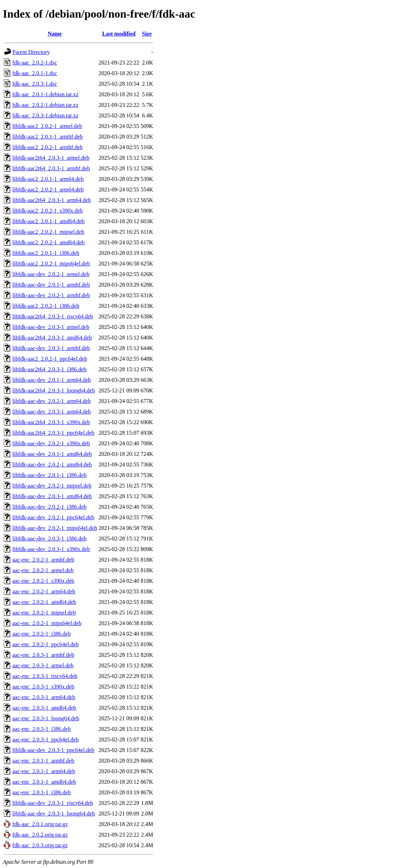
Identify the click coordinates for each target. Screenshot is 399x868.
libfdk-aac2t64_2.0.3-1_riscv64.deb (53, 316)
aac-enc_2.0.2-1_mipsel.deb (44, 613)
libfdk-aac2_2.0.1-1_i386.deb (46, 253)
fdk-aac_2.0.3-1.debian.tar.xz (45, 115)
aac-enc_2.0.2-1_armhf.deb (43, 560)
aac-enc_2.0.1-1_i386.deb (42, 792)
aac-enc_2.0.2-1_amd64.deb (44, 602)
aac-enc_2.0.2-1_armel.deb (43, 570)
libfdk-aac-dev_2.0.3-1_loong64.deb (54, 814)
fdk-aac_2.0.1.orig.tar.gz (40, 824)
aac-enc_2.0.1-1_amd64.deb (44, 782)
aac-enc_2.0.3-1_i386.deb (42, 729)
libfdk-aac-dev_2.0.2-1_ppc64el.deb (53, 517)
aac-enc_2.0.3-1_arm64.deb (44, 697)
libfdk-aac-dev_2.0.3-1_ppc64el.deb (53, 750)
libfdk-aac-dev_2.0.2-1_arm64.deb (52, 401)
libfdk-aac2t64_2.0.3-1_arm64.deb (52, 200)
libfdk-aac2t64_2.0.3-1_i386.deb (49, 369)
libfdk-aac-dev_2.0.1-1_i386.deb (49, 475)
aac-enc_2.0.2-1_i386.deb (42, 634)
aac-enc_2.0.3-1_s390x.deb (43, 687)
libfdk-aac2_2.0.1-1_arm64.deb (48, 179)
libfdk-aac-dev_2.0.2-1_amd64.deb (52, 464)
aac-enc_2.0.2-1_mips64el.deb (47, 623)
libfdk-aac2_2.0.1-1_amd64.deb (49, 221)
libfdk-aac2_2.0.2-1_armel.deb (47, 126)
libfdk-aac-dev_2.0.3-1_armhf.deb (51, 348)
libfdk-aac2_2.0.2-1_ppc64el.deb (50, 359)
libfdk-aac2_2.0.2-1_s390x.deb (48, 211)
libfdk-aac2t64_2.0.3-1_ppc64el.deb (53, 433)
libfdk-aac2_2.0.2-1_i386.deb (46, 306)
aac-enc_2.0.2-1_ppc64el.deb (46, 644)
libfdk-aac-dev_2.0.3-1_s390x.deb (51, 549)
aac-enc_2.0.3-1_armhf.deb (43, 655)
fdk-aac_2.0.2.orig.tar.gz (40, 835)
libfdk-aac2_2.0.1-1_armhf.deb (47, 137)
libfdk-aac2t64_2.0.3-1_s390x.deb (51, 422)
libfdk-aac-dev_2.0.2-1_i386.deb (49, 507)
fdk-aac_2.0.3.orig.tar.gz (40, 845)
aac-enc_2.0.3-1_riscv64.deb (45, 676)
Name (55, 34)
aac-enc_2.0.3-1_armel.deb (43, 665)
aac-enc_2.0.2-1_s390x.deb (43, 581)
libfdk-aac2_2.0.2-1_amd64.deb (49, 242)
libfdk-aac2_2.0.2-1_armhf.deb (47, 147)
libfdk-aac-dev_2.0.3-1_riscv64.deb (53, 803)
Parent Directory (31, 52)
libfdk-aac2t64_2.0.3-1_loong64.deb (54, 390)
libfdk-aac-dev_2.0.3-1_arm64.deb (52, 412)
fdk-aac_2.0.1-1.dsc (35, 73)
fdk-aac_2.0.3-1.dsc (35, 84)
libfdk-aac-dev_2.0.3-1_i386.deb (49, 539)
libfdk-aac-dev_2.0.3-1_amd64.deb (52, 496)
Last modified (119, 34)
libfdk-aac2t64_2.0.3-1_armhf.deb (51, 168)
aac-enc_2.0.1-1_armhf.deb (43, 761)
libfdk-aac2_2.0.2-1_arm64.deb (48, 190)
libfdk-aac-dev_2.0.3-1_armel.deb (51, 327)
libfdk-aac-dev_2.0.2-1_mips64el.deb (55, 528)
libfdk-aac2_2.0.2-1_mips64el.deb (51, 264)
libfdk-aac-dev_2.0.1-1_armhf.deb (51, 285)
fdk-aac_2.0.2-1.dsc (35, 63)
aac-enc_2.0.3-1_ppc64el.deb (46, 739)
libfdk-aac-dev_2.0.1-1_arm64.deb (52, 380)
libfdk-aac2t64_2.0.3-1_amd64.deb (52, 338)
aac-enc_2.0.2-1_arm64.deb (44, 591)
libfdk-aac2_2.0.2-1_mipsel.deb (48, 232)
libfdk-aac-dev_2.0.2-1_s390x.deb (51, 443)
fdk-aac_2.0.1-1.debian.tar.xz (45, 94)
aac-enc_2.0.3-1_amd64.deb (44, 708)
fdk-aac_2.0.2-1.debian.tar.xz (45, 105)
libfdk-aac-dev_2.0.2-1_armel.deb (51, 274)
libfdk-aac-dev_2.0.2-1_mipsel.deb (52, 486)
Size (147, 34)
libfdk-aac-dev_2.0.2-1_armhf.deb (51, 295)
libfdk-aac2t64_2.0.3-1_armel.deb (51, 158)
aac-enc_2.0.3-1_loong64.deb (46, 718)
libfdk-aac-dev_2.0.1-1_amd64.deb (52, 454)
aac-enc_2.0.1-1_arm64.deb (44, 771)
